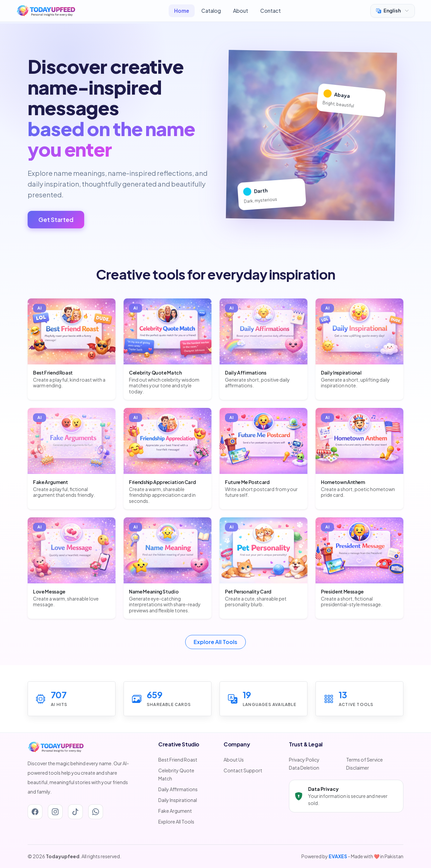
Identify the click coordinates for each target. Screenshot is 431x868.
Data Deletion (304, 768)
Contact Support (243, 770)
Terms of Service (364, 760)
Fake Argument (175, 811)
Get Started (56, 220)
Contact (271, 11)
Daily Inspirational (178, 800)
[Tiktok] (75, 812)
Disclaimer (358, 768)
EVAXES (338, 856)
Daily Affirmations (178, 789)
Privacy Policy (304, 760)
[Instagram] (55, 812)
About (241, 11)
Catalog (211, 11)
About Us (234, 760)
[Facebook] (35, 812)
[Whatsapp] (96, 812)
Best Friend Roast (178, 760)
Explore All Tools (215, 642)
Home (182, 11)
